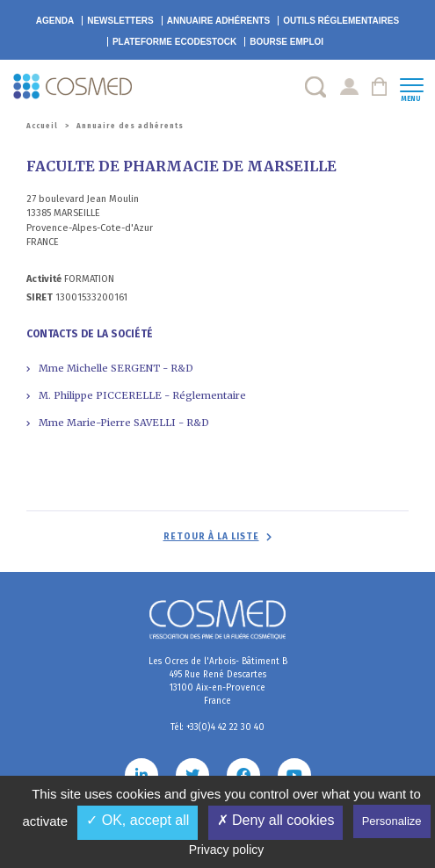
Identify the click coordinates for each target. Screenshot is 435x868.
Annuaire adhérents (218, 21)
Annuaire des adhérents (130, 126)
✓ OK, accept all (138, 820)
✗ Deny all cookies (276, 820)
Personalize (392, 821)
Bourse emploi (286, 42)
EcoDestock (174, 42)
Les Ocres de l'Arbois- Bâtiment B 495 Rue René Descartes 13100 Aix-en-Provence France (218, 681)
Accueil (42, 126)
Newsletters (120, 21)
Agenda (55, 21)
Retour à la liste (211, 537)
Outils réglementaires (341, 21)
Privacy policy (227, 850)
